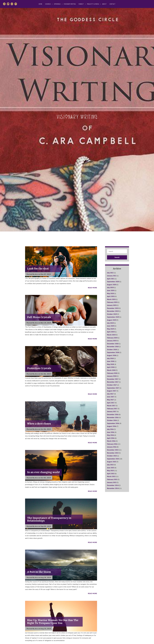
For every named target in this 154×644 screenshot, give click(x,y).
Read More (92, 288)
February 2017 (112, 409)
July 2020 (110, 287)
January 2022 (112, 276)
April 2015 (111, 473)
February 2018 (112, 373)
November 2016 (113, 417)
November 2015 (113, 453)
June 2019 (111, 326)
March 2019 (111, 335)
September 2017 (113, 388)
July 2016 (110, 429)
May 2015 (110, 471)
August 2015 (112, 462)
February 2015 (112, 479)
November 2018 (113, 346)
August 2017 (112, 391)
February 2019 (112, 338)
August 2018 (112, 355)
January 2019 (112, 341)
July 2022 (110, 273)
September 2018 (113, 352)
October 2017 (112, 385)
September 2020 (113, 282)
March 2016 (111, 441)
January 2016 (112, 447)
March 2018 (111, 370)
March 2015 (111, 476)
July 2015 (110, 465)
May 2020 (110, 293)
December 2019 (113, 308)
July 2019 (110, 323)
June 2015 (111, 468)
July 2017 (110, 394)
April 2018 (111, 367)
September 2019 (113, 317)
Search (117, 257)
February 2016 (112, 444)
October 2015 (112, 456)
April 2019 (111, 332)
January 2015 (112, 482)
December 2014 (113, 485)
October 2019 (112, 314)
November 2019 (113, 311)
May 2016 (110, 435)
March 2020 (111, 299)
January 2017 (112, 411)
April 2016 (111, 438)
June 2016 (111, 432)
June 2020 (111, 290)
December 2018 (113, 344)
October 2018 (112, 349)
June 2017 (111, 397)
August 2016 (112, 426)
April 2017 (111, 403)
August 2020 (112, 285)
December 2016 (113, 414)
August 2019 (112, 320)
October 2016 (112, 420)
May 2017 (110, 400)
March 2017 (111, 406)
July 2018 (110, 358)
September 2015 (113, 459)
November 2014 (113, 488)
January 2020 (112, 305)
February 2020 (112, 302)
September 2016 (113, 423)
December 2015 (113, 450)
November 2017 (113, 382)
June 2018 (111, 361)
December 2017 (113, 379)
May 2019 (110, 329)
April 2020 (111, 296)
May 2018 (110, 364)
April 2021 (111, 279)
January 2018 (112, 376)
